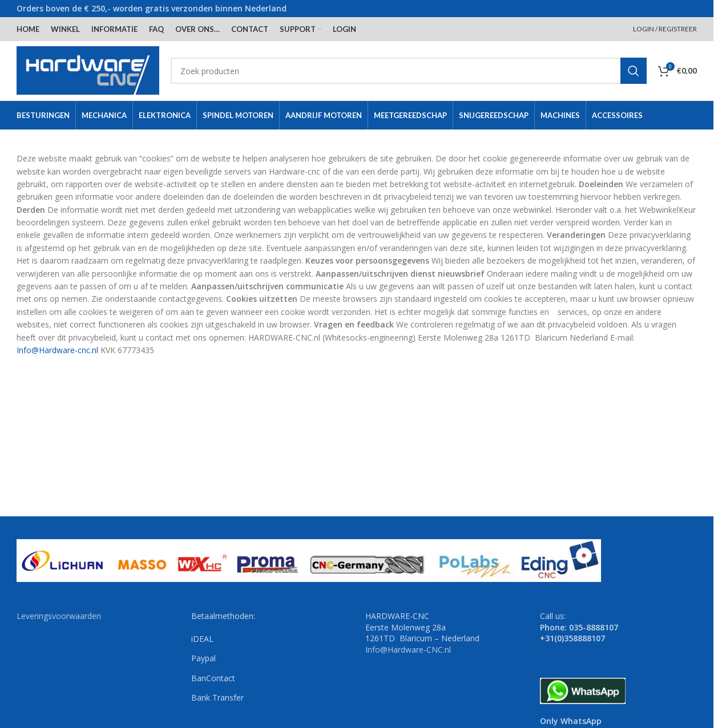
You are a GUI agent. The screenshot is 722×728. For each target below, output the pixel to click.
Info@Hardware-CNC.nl (408, 650)
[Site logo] (88, 70)
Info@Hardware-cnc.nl (57, 350)
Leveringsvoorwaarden (59, 616)
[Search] (409, 71)
